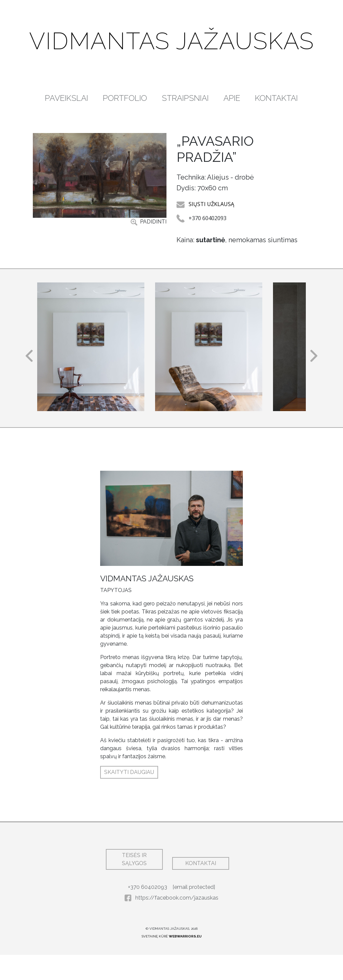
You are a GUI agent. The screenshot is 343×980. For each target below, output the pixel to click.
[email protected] (194, 912)
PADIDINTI (149, 252)
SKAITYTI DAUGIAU (129, 797)
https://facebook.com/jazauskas (171, 923)
